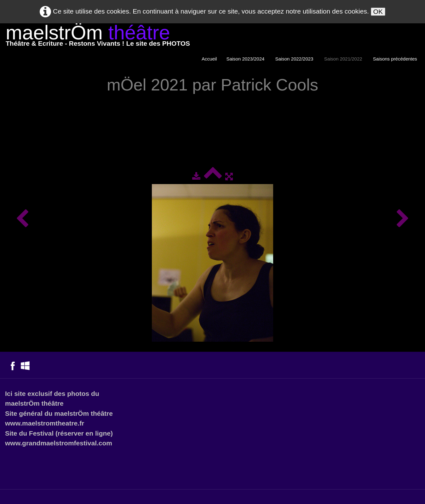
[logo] (98, 37)
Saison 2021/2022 (344, 59)
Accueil (209, 59)
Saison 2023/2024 (246, 59)
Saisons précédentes (396, 59)
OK (378, 12)
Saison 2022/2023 (295, 59)
